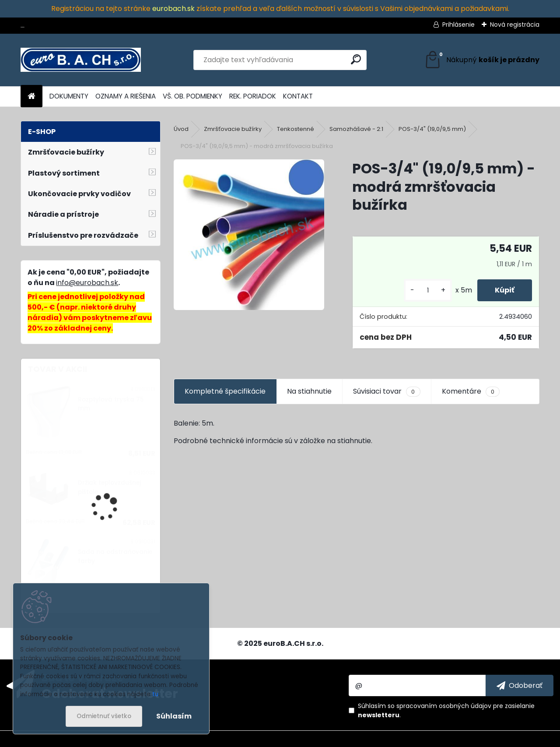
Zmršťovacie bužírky (233, 129)
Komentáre (471, 391)
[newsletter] (520, 685)
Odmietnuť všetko (104, 716)
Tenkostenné (296, 129)
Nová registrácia (515, 25)
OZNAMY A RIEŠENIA (126, 96)
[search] (356, 59)
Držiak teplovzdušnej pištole (109, 487)
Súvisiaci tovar (387, 391)
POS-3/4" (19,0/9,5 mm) (432, 129)
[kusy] (428, 291)
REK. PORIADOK (253, 96)
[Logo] (81, 60)
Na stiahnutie (309, 391)
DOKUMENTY (69, 96)
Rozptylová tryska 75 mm (111, 404)
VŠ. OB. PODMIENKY (192, 96)
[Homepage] (31, 97)
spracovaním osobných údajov (444, 706)
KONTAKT (298, 96)
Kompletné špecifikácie (225, 391)
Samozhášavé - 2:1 (356, 129)
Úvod (181, 129)
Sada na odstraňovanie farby (115, 556)
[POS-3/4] (249, 235)
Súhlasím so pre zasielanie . (446, 710)
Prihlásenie (458, 25)
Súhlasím (174, 716)
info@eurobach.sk (87, 283)
